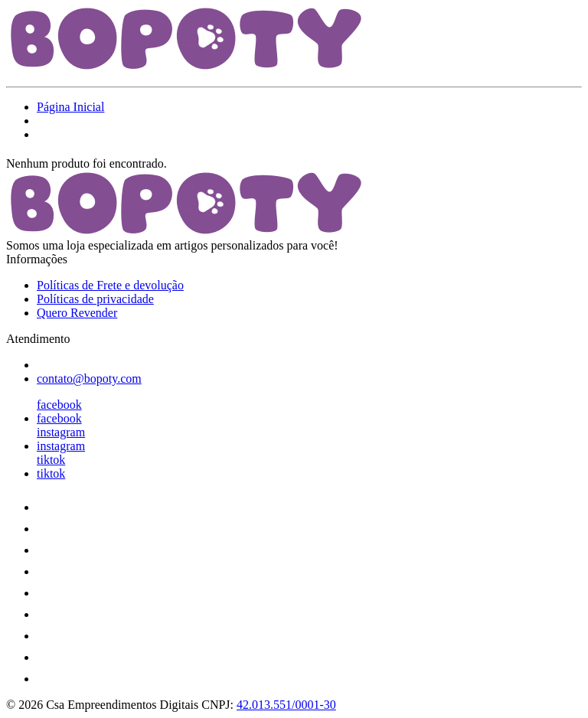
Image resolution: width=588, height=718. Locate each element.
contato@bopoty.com (89, 379)
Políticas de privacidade (95, 299)
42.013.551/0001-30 (286, 705)
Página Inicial (70, 107)
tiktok (51, 460)
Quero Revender (77, 313)
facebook (59, 405)
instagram (61, 432)
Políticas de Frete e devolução (110, 285)
